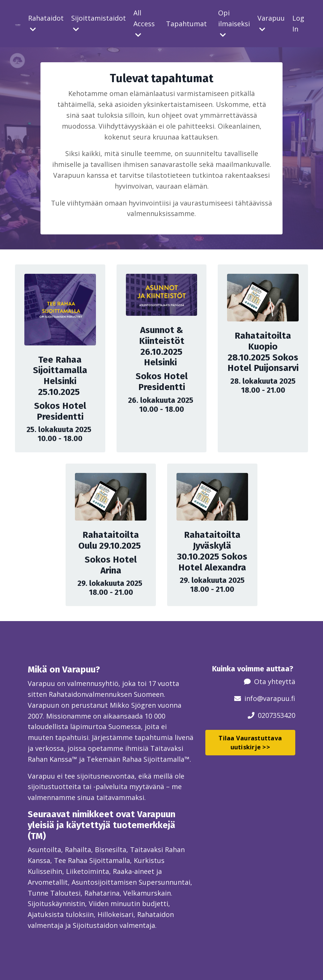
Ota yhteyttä (275, 681)
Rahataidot (46, 23)
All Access (144, 23)
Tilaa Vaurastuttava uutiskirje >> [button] (250, 743)
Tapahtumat (186, 24)
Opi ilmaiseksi (234, 23)
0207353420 (277, 715)
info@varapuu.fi (270, 698)
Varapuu (271, 23)
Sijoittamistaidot (99, 23)
